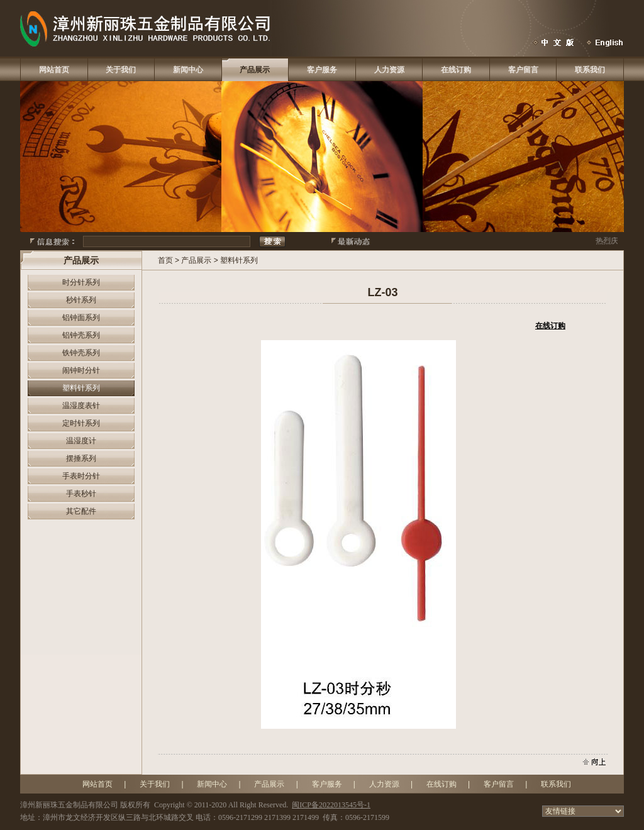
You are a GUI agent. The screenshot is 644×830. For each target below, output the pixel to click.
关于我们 (121, 70)
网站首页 (54, 70)
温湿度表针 (81, 406)
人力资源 (389, 70)
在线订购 (456, 70)
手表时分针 (81, 476)
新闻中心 (188, 70)
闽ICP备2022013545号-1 (331, 805)
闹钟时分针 (81, 370)
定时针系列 (81, 423)
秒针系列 (81, 300)
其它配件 (81, 511)
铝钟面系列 (81, 318)
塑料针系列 (81, 388)
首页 (165, 260)
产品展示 (255, 70)
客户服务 (322, 70)
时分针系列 (81, 282)
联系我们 (590, 70)
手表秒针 (81, 494)
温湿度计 (81, 441)
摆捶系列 (81, 458)
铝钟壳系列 (81, 335)
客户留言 (523, 70)
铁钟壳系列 (81, 353)
